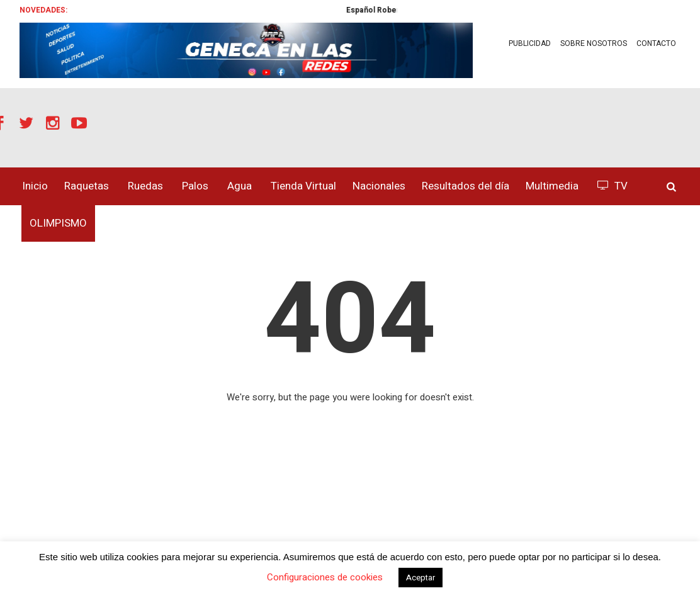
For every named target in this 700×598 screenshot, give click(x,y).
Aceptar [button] (421, 578)
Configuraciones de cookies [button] (325, 577)
